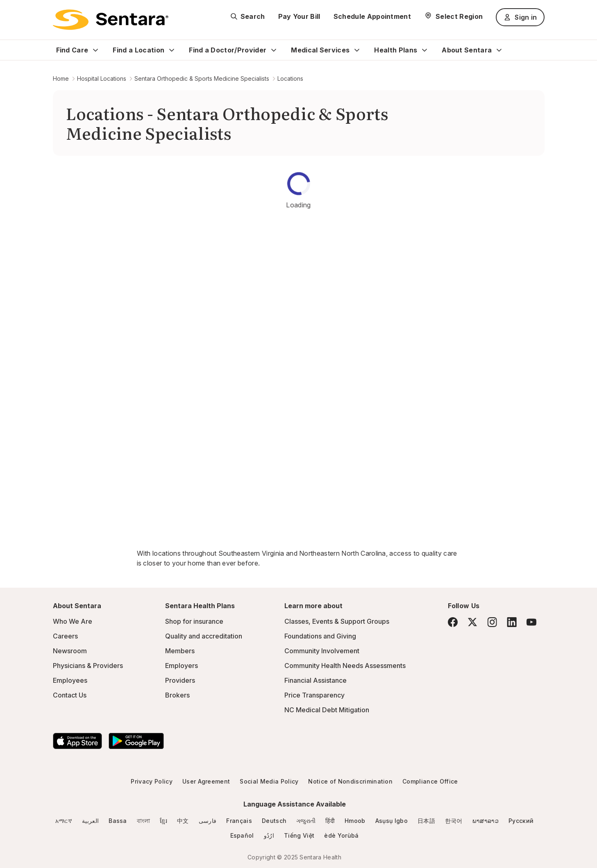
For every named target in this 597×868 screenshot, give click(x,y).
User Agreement (206, 781)
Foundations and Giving (320, 636)
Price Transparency (314, 695)
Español (242, 835)
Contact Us (70, 695)
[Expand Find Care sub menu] (95, 50)
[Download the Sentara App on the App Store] (77, 741)
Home (61, 78)
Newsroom (70, 651)
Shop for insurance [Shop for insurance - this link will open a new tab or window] (194, 621)
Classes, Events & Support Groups (337, 621)
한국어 (454, 821)
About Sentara (467, 50)
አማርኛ (64, 821)
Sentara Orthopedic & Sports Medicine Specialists (202, 78)
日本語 (426, 821)
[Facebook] (453, 622)
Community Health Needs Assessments (345, 666)
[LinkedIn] (512, 622)
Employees (70, 680)
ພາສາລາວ (486, 821)
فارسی (208, 821)
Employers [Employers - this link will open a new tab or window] (182, 666)
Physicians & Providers (88, 666)
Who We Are (73, 621)
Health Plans (396, 50)
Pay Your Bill (299, 16)
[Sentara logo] (111, 20)
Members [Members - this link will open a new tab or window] (180, 651)
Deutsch (274, 821)
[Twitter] (472, 622)
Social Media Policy (269, 781)
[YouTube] (531, 622)
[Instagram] (492, 622)
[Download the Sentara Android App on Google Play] (136, 741)
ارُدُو (269, 835)
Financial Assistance (316, 680)
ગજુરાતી (306, 821)
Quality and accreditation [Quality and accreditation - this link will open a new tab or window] (204, 636)
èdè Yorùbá (341, 835)
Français (239, 821)
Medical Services (320, 50)
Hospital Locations (102, 78)
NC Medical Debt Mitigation (327, 710)
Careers (65, 636)
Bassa (118, 821)
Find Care (72, 50)
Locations (290, 78)
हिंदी (330, 821)
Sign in (520, 17)
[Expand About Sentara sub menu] (499, 50)
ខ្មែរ (163, 821)
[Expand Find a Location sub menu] (172, 50)
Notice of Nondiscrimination (350, 781)
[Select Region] (453, 16)
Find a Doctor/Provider (228, 50)
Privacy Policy (151, 781)
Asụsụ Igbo (392, 821)
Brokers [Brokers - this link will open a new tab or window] (177, 695)
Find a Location (138, 50)
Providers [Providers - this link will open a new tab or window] (180, 680)
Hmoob (355, 821)
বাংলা (144, 821)
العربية (90, 821)
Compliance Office (430, 781)
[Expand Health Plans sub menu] (424, 50)
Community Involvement (322, 651)
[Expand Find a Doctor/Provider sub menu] (274, 50)
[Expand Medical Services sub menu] (357, 50)
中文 (183, 821)
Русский (521, 821)
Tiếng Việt (299, 835)
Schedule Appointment (372, 16)
